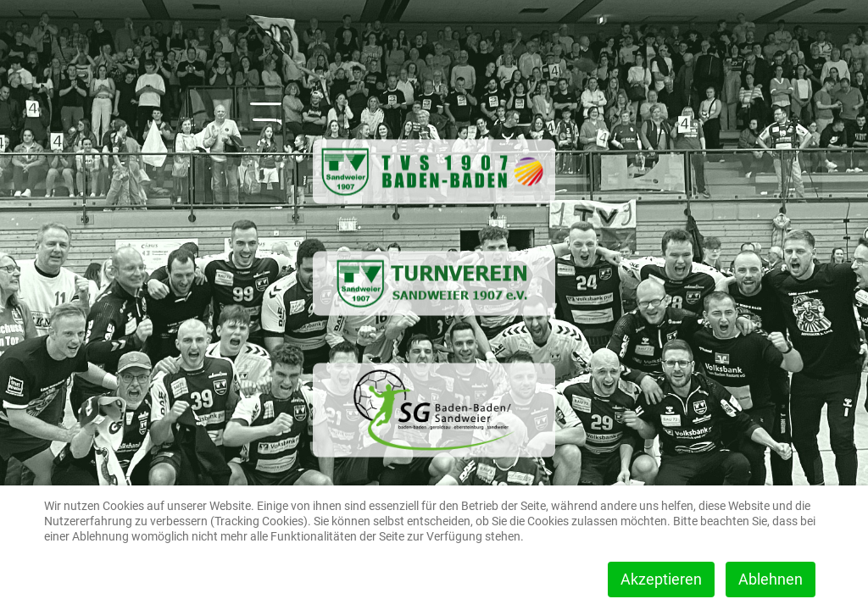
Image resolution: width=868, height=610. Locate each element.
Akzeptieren (661, 579)
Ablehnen (771, 579)
